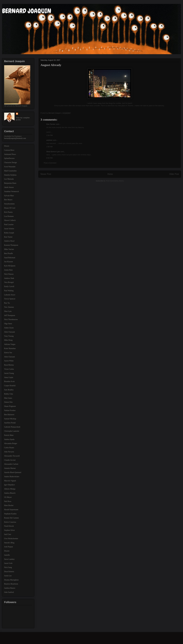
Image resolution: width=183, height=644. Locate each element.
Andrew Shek (9, 278)
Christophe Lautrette (12, 431)
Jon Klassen (9, 262)
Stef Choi (8, 534)
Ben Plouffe (9, 253)
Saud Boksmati (10, 258)
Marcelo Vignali (10, 481)
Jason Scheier (9, 229)
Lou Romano (9, 216)
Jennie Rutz (8, 270)
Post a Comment (50, 163)
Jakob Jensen (9, 187)
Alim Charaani (10, 332)
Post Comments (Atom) (115, 181)
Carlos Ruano (9, 448)
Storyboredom (9, 204)
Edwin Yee (8, 353)
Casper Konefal (10, 386)
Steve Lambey (9, 559)
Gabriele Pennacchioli (12, 427)
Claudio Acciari (10, 460)
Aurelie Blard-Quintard (13, 472)
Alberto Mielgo (10, 489)
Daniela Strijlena (10, 175)
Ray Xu (7, 303)
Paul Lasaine (9, 224)
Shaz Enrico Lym (53, 152)
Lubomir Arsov (10, 295)
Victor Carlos (9, 369)
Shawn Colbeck (10, 220)
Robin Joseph (9, 233)
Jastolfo (7, 555)
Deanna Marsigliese (11, 580)
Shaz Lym (8, 311)
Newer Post (46, 174)
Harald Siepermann (11, 510)
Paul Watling (9, 291)
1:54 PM (49, 135)
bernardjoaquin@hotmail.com (15, 138)
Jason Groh (8, 563)
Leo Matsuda (9, 179)
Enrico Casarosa (10, 522)
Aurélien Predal (10, 423)
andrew (49, 140)
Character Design (11, 162)
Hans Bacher (9, 505)
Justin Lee (8, 576)
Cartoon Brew (9, 150)
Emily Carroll (9, 286)
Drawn (7, 146)
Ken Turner (51, 124)
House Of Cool (10, 208)
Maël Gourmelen (10, 171)
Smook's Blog (9, 543)
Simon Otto (8, 402)
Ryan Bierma (9, 365)
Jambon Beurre (10, 588)
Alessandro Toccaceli (12, 456)
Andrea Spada (9, 439)
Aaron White (9, 361)
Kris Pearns (8, 212)
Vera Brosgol (9, 282)
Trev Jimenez (9, 307)
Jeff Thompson (10, 315)
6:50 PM (49, 158)
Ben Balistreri (9, 415)
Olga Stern (8, 324)
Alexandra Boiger (11, 443)
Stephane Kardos (10, 514)
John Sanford (9, 592)
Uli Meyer (8, 497)
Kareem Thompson (11, 245)
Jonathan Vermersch (11, 191)
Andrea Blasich (10, 493)
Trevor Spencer (10, 299)
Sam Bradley (9, 390)
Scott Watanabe (10, 167)
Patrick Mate (9, 435)
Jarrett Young (9, 373)
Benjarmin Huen (10, 183)
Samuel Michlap (10, 419)
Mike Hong (8, 340)
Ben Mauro (8, 200)
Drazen (7, 551)
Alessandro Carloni (11, 464)
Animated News (10, 154)
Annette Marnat (10, 468)
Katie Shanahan (10, 348)
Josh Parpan (9, 547)
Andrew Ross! (9, 241)
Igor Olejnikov (10, 485)
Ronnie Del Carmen (11, 518)
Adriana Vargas (10, 344)
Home (110, 174)
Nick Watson (9, 274)
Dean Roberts (9, 572)
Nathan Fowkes (10, 410)
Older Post (174, 174)
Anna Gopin (9, 377)
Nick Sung (8, 567)
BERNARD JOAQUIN (27, 11)
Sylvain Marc (9, 196)
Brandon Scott (9, 381)
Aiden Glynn (9, 328)
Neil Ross (8, 501)
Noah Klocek (9, 526)
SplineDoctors (9, 158)
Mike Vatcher (9, 249)
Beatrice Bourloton (11, 584)
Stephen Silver (9, 530)
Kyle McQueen (10, 266)
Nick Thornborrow (11, 319)
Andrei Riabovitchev (12, 477)
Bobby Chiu (9, 394)
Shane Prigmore (10, 406)
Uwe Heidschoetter (11, 539)
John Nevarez (9, 452)
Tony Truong (9, 336)
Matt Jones (8, 398)
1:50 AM (49, 147)
